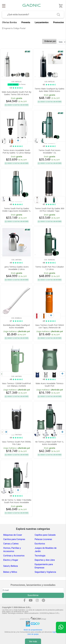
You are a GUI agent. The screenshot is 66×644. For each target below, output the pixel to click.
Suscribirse (33, 595)
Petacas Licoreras (43, 539)
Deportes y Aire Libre (45, 560)
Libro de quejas (33, 634)
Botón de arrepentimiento (33, 630)
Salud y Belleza (11, 566)
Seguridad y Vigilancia (45, 572)
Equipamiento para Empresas (44, 566)
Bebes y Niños (10, 572)
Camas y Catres (11, 544)
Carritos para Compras (14, 539)
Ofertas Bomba (9, 22)
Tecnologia (40, 556)
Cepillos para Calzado (45, 535)
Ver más (33, 641)
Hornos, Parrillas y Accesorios (12, 550)
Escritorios (40, 544)
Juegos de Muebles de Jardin (46, 550)
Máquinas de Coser (13, 535)
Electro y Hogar (11, 560)
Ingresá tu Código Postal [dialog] (14, 28)
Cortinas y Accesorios (14, 556)
